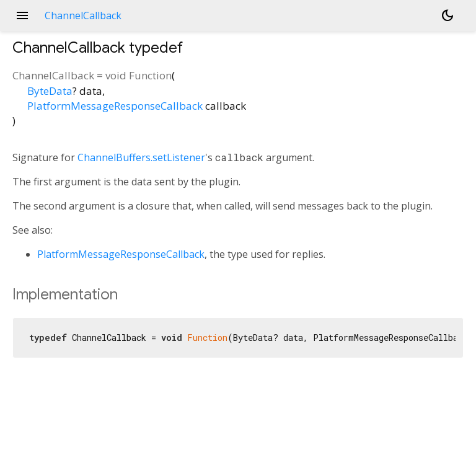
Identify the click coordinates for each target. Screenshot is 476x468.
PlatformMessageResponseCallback (115, 106)
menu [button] (22, 15)
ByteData (50, 91)
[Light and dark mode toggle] (447, 15)
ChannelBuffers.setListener (141, 157)
